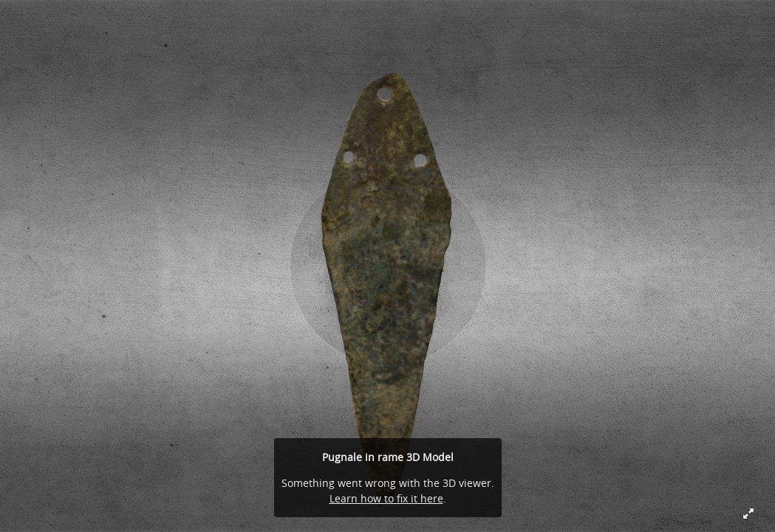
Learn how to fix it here (386, 498)
